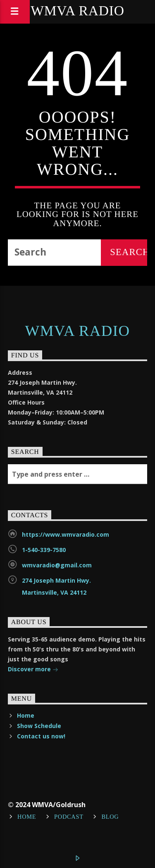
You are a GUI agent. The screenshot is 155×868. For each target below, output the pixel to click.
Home (26, 715)
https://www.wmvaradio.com (66, 534)
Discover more (33, 670)
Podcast (69, 817)
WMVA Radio (77, 11)
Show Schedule (39, 726)
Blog (110, 817)
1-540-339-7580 (44, 550)
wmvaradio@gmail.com (57, 565)
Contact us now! (41, 736)
